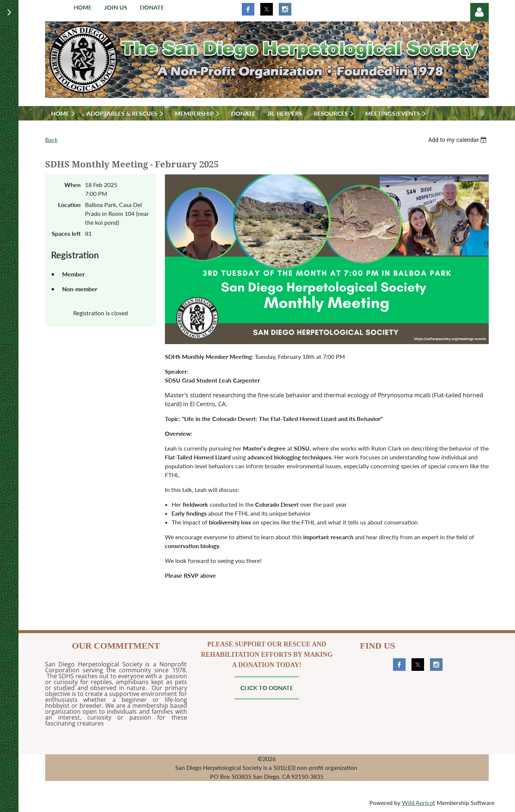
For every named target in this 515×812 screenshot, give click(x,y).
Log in (480, 12)
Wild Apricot (419, 803)
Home (83, 7)
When (72, 185)
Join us (116, 7)
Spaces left (66, 233)
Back (51, 140)
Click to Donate (267, 688)
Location (69, 205)
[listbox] (458, 140)
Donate (152, 7)
